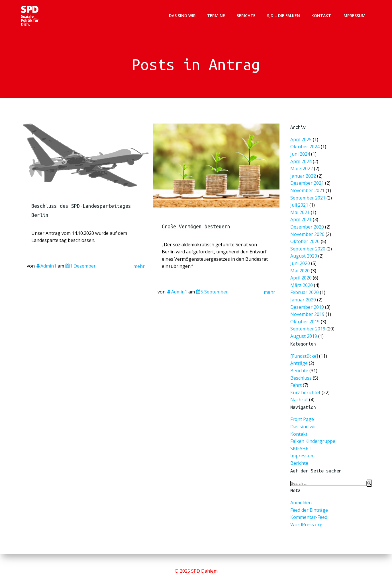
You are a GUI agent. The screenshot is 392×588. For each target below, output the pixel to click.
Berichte (246, 16)
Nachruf (299, 400)
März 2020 (302, 284)
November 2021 (308, 192)
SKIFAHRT (301, 449)
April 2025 (302, 142)
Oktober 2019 (305, 319)
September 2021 (308, 199)
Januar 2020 (304, 298)
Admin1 (46, 274)
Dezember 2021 (308, 185)
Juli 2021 (300, 206)
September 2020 (308, 249)
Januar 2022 (304, 178)
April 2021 (302, 220)
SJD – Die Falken (284, 16)
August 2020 (304, 256)
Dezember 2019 (308, 305)
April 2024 (302, 164)
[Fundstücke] (304, 356)
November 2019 (308, 312)
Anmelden (301, 503)
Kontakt (321, 16)
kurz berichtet (305, 393)
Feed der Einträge (309, 510)
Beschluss (301, 378)
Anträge (299, 364)
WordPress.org (306, 525)
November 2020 (308, 234)
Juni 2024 (301, 157)
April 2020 (302, 277)
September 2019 (308, 327)
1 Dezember (81, 274)
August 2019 (304, 334)
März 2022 (302, 171)
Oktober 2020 (305, 241)
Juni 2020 (301, 263)
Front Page (302, 420)
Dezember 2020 (308, 227)
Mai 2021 (301, 213)
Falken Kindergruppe (313, 442)
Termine (216, 16)
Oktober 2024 (305, 150)
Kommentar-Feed (309, 518)
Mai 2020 (301, 270)
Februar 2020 (305, 291)
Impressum (354, 16)
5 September (212, 299)
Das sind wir (183, 16)
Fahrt (296, 385)
